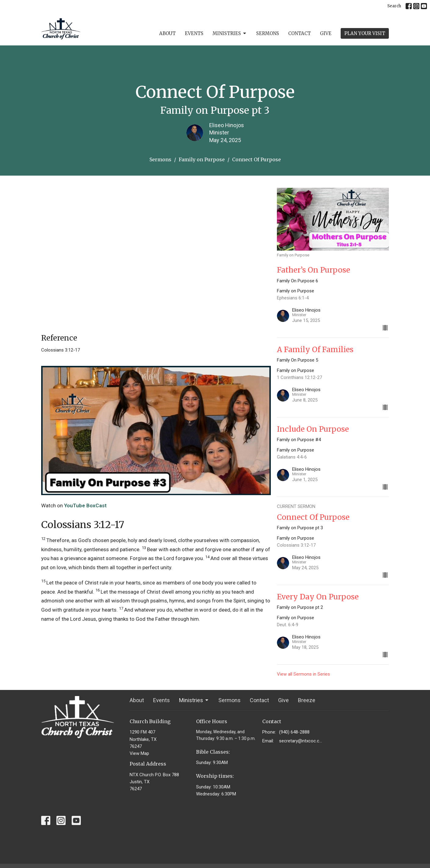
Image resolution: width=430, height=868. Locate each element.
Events (194, 33)
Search (394, 6)
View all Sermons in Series (303, 674)
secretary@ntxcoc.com (301, 741)
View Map (139, 753)
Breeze (307, 700)
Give (326, 33)
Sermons (268, 33)
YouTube (75, 505)
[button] (156, 525)
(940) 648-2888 (294, 732)
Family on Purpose (202, 159)
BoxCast (97, 505)
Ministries (230, 34)
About (167, 33)
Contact (299, 33)
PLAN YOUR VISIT (365, 33)
